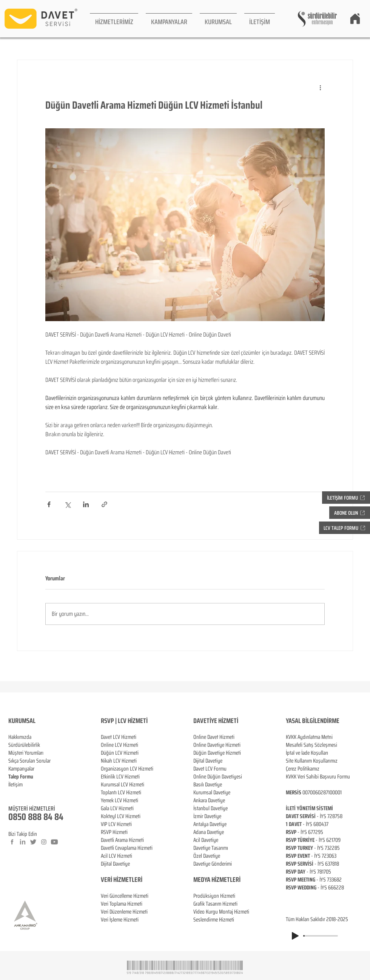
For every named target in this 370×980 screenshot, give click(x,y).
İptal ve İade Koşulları (307, 753)
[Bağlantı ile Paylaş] (104, 504)
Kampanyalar (21, 769)
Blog (13, 792)
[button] (114, 19)
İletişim (15, 785)
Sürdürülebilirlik (24, 745)
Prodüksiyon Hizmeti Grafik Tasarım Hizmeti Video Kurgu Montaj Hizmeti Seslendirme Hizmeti (221, 908)
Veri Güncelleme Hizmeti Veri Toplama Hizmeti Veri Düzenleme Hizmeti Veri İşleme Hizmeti (125, 900)
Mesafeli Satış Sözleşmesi (311, 745)
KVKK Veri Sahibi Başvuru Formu (318, 777)
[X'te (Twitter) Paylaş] (67, 504)
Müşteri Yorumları (26, 753)
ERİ (138, 880)
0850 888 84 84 (36, 817)
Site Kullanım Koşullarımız (312, 761)
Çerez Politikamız (303, 769)
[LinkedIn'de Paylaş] (86, 504)
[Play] (295, 936)
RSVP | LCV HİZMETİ (124, 721)
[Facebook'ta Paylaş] (49, 504)
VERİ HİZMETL (118, 880)
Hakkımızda (20, 737)
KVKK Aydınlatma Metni (309, 737)
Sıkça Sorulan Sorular (29, 761)
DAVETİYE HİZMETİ (216, 721)
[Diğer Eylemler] (320, 87)
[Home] (355, 18)
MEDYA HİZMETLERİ (217, 880)
